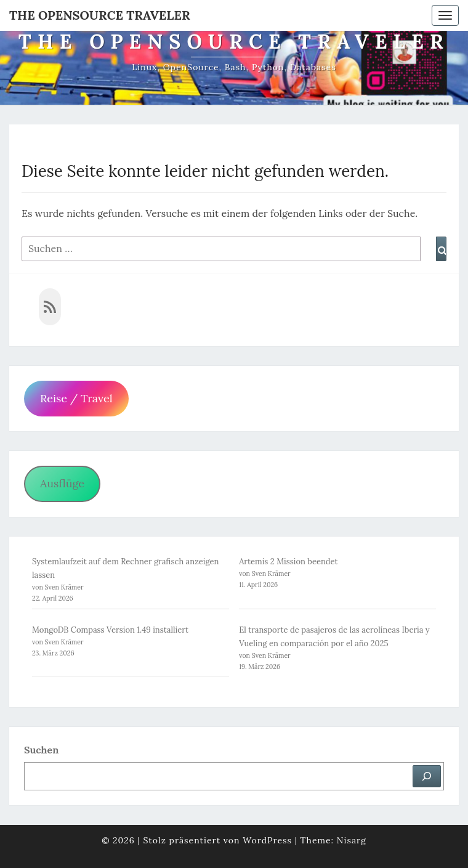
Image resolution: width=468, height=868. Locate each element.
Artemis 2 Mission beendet (288, 562)
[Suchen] (427, 776)
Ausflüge (62, 483)
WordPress (267, 840)
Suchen (41, 750)
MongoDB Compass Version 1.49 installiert (110, 630)
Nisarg (352, 840)
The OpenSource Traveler (100, 15)
